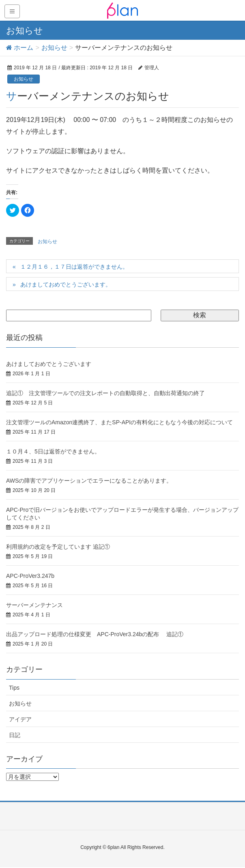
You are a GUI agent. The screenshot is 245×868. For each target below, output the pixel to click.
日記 (15, 735)
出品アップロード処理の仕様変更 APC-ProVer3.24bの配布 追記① (95, 634)
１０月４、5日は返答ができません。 (53, 451)
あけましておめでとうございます (49, 364)
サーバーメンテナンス (34, 605)
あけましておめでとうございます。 (66, 284)
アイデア (20, 719)
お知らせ (24, 79)
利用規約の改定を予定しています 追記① (58, 547)
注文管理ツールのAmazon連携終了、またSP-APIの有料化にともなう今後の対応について (119, 422)
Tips (14, 688)
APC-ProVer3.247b (30, 576)
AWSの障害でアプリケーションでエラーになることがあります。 (89, 481)
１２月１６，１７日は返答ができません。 (74, 267)
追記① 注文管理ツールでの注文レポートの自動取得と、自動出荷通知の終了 (105, 393)
